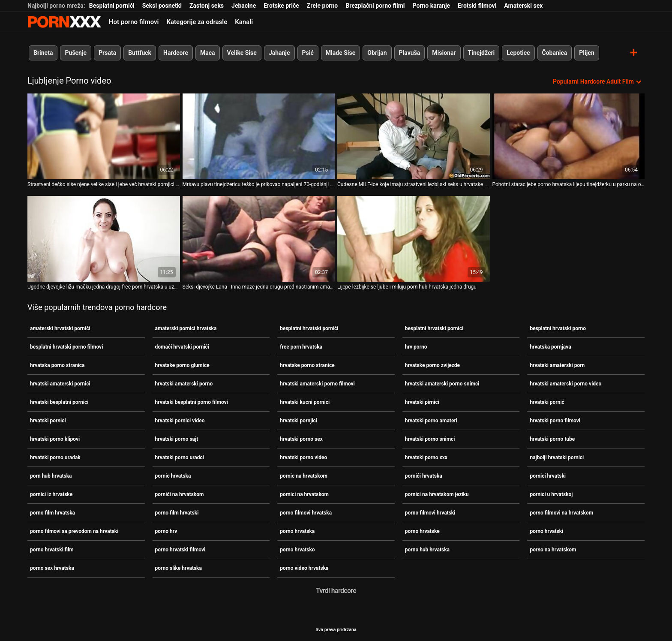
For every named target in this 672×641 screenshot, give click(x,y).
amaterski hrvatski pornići (60, 328)
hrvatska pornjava (550, 347)
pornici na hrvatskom (304, 494)
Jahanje (279, 53)
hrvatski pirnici (422, 402)
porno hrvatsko (297, 550)
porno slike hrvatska (178, 568)
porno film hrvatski (177, 513)
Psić (308, 53)
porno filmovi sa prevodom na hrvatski (74, 531)
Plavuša (410, 53)
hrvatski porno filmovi (555, 421)
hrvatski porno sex (301, 439)
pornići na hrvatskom (180, 494)
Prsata (107, 53)
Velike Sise (242, 53)
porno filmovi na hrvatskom (561, 513)
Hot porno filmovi (134, 22)
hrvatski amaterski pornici (60, 384)
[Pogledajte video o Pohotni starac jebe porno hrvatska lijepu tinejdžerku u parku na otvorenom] (569, 136)
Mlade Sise (340, 53)
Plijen (587, 53)
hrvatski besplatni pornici (59, 402)
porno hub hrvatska (427, 550)
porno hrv (166, 531)
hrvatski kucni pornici (305, 402)
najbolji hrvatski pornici (557, 457)
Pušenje (76, 53)
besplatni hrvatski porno (558, 328)
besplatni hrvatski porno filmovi (66, 347)
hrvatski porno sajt (177, 439)
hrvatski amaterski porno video (565, 384)
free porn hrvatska (301, 347)
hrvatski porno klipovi (55, 439)
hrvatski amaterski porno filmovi (317, 384)
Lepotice (518, 53)
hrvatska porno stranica (57, 365)
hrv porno (416, 347)
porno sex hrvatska (52, 568)
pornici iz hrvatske (51, 494)
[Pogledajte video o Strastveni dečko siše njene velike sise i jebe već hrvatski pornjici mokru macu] (104, 136)
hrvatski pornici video (180, 421)
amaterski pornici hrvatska (186, 328)
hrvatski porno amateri (431, 421)
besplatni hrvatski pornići (309, 328)
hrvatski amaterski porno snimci (442, 384)
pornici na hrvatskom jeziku (437, 494)
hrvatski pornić (547, 402)
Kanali (244, 22)
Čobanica (555, 53)
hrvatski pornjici (298, 421)
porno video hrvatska (304, 568)
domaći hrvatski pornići (182, 347)
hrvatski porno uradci (180, 457)
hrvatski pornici (48, 421)
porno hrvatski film (52, 550)
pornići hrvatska (424, 476)
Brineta (43, 53)
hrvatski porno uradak (55, 457)
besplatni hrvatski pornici (434, 328)
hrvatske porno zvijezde (432, 365)
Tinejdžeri (481, 53)
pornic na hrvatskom (304, 476)
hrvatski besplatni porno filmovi (192, 402)
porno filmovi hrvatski (430, 513)
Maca (208, 53)
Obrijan (377, 53)
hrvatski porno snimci (430, 439)
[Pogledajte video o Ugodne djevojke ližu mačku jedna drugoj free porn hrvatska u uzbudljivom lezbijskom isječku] (104, 239)
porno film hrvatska (52, 513)
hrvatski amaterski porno (184, 384)
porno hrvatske (422, 531)
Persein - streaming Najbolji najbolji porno (64, 22)
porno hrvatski (546, 531)
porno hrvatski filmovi (180, 550)
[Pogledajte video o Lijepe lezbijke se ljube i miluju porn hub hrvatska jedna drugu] (414, 239)
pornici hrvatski (548, 476)
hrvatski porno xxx (426, 457)
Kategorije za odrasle (197, 22)
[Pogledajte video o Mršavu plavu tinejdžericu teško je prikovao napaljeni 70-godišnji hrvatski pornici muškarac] (259, 136)
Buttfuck (140, 53)
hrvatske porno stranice (307, 365)
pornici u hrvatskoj (551, 494)
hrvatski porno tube (552, 439)
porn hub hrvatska (51, 476)
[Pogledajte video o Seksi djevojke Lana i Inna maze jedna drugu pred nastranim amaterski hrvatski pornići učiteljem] (259, 239)
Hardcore (176, 53)
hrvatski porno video (303, 457)
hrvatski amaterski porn (557, 365)
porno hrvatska (297, 531)
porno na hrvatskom (553, 550)
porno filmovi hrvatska (306, 513)
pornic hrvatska (173, 476)
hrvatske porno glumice (182, 365)
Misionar (444, 53)
